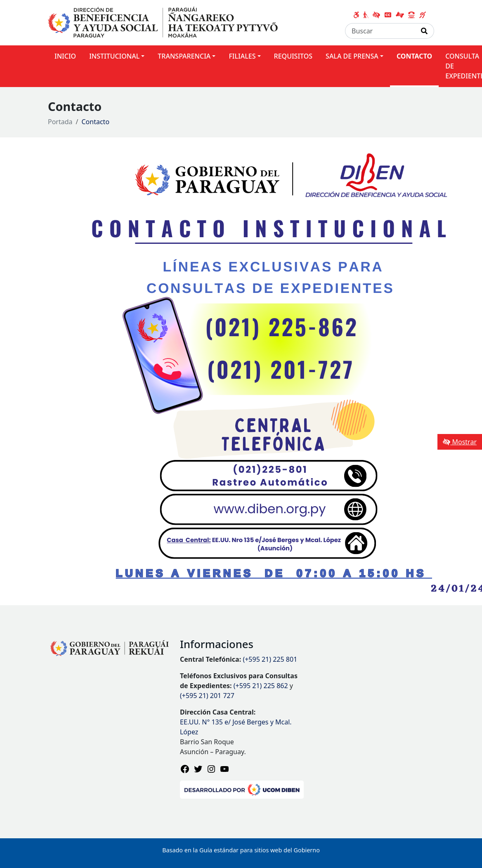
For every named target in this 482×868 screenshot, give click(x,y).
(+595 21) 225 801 (270, 659)
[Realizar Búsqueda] (424, 31)
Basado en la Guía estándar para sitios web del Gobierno (241, 850)
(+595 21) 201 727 (207, 696)
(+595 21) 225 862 (261, 686)
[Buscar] (380, 31)
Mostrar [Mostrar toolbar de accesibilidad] (460, 442)
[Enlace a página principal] (163, 22)
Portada (60, 122)
